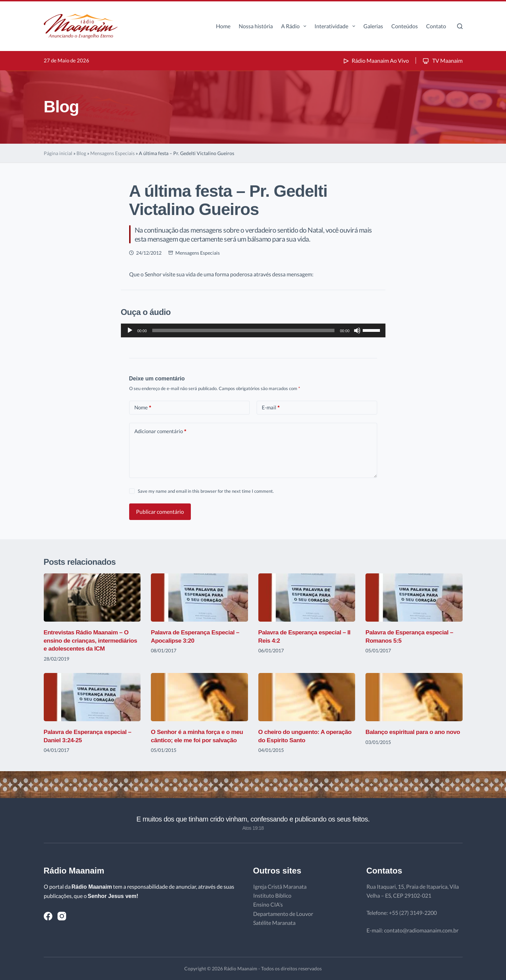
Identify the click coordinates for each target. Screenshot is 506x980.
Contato (436, 26)
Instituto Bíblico (272, 895)
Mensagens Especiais (112, 153)
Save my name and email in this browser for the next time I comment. (206, 491)
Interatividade (336, 26)
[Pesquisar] (460, 26)
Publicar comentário (160, 512)
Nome (143, 407)
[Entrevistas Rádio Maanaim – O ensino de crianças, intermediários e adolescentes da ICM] (92, 598)
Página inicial (58, 153)
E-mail (271, 407)
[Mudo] (357, 330)
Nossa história (256, 26)
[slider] (243, 330)
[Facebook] (48, 916)
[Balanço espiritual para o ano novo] (414, 697)
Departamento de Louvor (283, 914)
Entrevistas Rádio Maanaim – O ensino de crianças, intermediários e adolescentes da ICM (92, 640)
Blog (81, 153)
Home (223, 26)
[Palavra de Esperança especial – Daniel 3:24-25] (92, 697)
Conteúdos (405, 26)
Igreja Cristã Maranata (280, 886)
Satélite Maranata (274, 923)
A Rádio (295, 26)
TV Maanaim (442, 60)
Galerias (373, 26)
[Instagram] (62, 916)
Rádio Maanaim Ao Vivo (375, 60)
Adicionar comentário (160, 431)
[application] (253, 330)
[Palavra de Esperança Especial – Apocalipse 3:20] (199, 598)
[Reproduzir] (130, 330)
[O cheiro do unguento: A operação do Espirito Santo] (307, 697)
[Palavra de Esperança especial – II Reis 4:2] (307, 598)
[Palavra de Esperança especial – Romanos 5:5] (414, 598)
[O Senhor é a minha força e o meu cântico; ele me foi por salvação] (199, 697)
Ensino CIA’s (268, 904)
